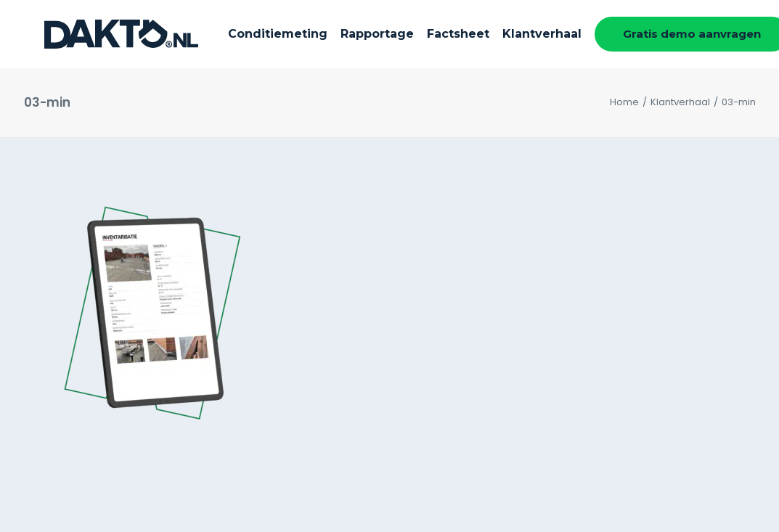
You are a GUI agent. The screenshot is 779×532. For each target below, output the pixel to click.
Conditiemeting (244, 34)
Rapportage (344, 34)
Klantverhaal (509, 34)
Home (624, 102)
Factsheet (425, 34)
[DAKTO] (101, 34)
